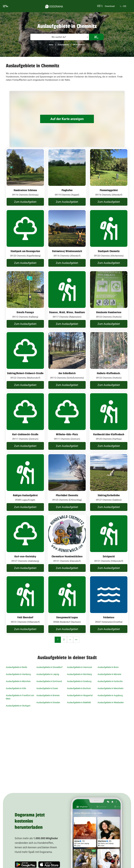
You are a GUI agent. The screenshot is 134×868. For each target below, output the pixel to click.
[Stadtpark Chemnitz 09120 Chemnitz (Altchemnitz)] (109, 238)
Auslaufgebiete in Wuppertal (80, 695)
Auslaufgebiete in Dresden (48, 702)
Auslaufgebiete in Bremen (48, 695)
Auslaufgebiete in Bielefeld (79, 702)
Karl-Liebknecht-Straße (25, 434)
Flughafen (67, 190)
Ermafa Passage (25, 312)
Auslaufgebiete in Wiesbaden (111, 702)
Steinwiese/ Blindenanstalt (67, 251)
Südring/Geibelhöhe (109, 495)
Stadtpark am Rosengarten (25, 251)
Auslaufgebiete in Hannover (80, 667)
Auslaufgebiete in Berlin (17, 667)
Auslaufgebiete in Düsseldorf (49, 667)
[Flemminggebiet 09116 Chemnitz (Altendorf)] (109, 177)
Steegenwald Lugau (67, 617)
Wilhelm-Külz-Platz (67, 434)
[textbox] (60, 37)
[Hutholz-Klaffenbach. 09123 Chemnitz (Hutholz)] (109, 360)
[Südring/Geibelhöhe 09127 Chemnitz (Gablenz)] (109, 483)
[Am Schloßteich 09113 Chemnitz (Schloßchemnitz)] (67, 360)
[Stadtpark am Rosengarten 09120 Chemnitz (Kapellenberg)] (25, 238)
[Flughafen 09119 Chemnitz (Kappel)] (67, 177)
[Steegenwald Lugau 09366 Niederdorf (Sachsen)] (67, 605)
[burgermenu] (6, 6)
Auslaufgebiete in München (18, 681)
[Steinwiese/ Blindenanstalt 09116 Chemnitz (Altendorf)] (67, 238)
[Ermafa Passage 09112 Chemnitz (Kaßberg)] (25, 300)
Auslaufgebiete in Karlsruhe (110, 681)
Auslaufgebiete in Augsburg (110, 695)
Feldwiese (109, 617)
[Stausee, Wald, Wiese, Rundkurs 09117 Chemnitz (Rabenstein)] (67, 300)
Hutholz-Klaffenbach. (109, 373)
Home (51, 45)
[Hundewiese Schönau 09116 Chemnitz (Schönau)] (25, 177)
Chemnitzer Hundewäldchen (67, 556)
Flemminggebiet (109, 190)
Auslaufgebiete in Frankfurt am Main (20, 697)
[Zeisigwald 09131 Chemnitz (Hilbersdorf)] (109, 544)
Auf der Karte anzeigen (67, 119)
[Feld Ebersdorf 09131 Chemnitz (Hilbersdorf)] (25, 605)
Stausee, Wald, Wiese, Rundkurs (67, 312)
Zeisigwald (109, 556)
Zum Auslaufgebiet (25, 202)
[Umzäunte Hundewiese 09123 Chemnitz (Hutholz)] (109, 300)
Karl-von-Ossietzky (25, 556)
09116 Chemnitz (79, 45)
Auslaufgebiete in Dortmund (49, 681)
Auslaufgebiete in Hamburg (18, 674)
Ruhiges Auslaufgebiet (25, 495)
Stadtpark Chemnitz (109, 251)
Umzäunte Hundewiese (109, 312)
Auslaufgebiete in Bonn (108, 667)
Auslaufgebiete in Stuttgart (18, 706)
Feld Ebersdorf (25, 617)
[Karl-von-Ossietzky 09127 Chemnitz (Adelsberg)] (25, 544)
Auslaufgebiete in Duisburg (79, 681)
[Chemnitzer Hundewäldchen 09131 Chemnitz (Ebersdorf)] (67, 544)
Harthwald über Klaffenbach (109, 434)
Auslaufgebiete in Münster (109, 674)
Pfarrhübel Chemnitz (67, 495)
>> (76, 640)
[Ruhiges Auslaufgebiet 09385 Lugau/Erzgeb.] (25, 483)
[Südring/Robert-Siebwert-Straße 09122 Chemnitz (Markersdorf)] (25, 360)
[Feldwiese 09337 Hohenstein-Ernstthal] (109, 605)
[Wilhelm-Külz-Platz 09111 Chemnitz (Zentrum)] (67, 422)
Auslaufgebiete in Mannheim (110, 688)
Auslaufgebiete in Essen (47, 688)
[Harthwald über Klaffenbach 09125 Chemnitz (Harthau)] (109, 422)
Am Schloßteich (67, 373)
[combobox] (60, 37)
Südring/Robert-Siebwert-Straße (25, 373)
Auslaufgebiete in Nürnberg (79, 674)
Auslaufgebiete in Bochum (79, 688)
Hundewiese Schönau (25, 190)
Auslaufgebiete (63, 45)
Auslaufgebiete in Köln (16, 688)
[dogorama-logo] (53, 6)
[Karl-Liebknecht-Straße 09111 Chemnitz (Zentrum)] (25, 422)
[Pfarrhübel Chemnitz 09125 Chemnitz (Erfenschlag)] (67, 483)
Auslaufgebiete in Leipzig (48, 674)
